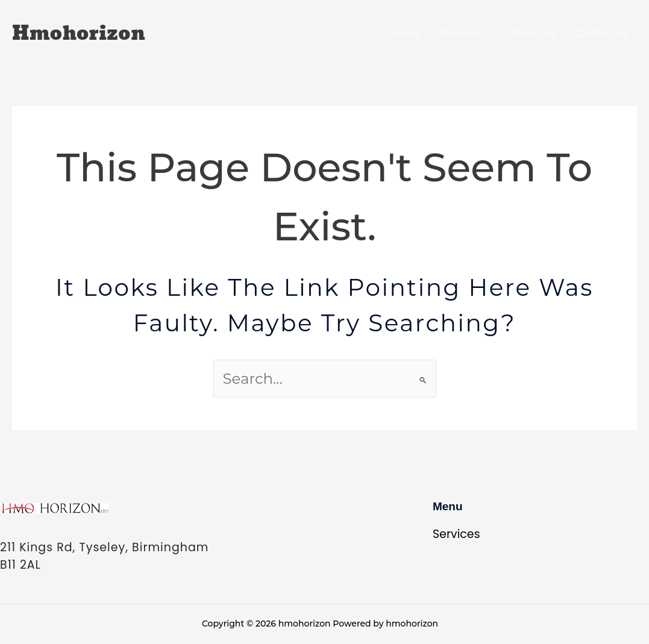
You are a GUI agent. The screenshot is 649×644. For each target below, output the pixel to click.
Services (466, 33)
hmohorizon (79, 34)
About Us (533, 33)
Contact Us (601, 33)
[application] (485, 33)
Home (406, 33)
